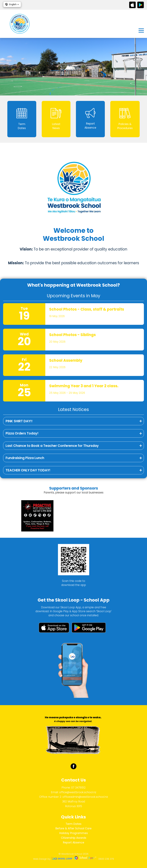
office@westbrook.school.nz (78, 792)
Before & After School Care (73, 828)
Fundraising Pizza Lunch (25, 458)
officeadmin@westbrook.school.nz (85, 797)
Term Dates (73, 824)
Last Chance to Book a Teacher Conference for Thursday (52, 446)
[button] (12, 4)
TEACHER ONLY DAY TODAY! (28, 470)
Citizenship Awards (74, 838)
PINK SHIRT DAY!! (19, 421)
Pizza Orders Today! (22, 433)
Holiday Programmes (74, 833)
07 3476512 (78, 788)
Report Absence (74, 842)
